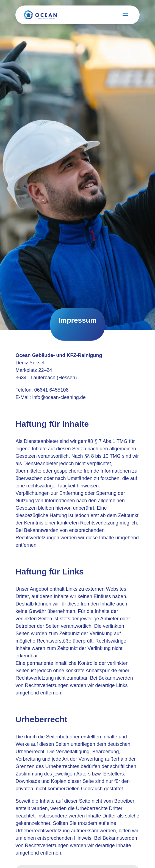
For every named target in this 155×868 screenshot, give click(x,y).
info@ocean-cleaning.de (59, 397)
